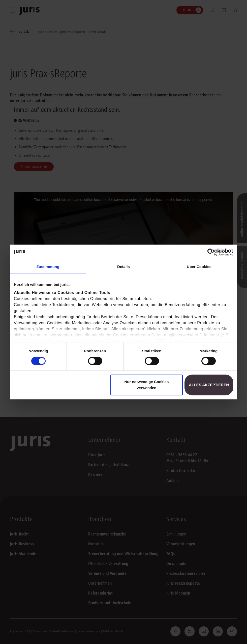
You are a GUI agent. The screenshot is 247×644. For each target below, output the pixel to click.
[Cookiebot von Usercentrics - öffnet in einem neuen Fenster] (211, 252)
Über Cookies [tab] (199, 267)
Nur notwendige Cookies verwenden (146, 385)
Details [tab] (124, 267)
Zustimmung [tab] (48, 267)
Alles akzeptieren (209, 385)
